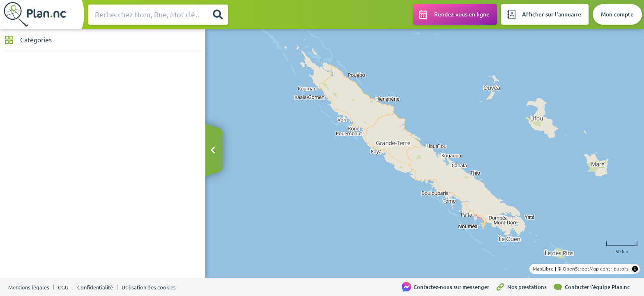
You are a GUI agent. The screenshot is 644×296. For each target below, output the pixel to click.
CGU (63, 287)
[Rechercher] (218, 14)
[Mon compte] (617, 14)
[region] (425, 153)
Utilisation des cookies (149, 287)
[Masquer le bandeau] (213, 151)
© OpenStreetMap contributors (593, 269)
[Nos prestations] (524, 287)
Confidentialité (95, 287)
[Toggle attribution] (635, 269)
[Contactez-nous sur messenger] (448, 287)
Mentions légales (29, 287)
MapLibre (543, 269)
